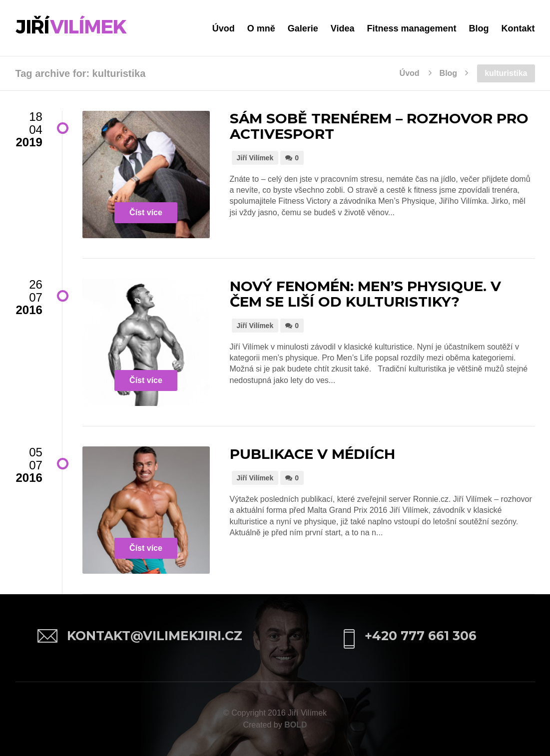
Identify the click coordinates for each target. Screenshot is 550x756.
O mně (261, 28)
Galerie (303, 28)
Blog (479, 28)
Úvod (224, 28)
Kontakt (518, 28)
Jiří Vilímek (255, 158)
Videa (343, 28)
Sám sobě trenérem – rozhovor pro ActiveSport (379, 126)
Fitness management (411, 28)
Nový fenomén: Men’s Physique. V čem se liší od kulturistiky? (365, 294)
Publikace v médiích (312, 454)
